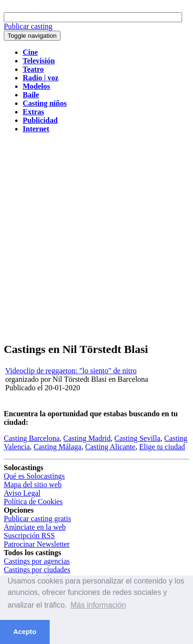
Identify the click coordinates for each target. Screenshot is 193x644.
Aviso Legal (22, 493)
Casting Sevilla (137, 438)
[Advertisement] (96, 237)
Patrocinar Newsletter (37, 544)
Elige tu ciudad (162, 447)
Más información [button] (98, 605)
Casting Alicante (110, 447)
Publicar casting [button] (28, 26)
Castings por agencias (37, 561)
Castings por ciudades (37, 570)
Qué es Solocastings (34, 476)
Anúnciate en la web (35, 527)
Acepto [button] (25, 632)
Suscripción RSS (29, 536)
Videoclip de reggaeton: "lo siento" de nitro (71, 371)
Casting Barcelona (32, 438)
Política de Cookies (33, 502)
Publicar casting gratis (37, 519)
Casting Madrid (87, 438)
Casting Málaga (57, 447)
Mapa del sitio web (33, 485)
